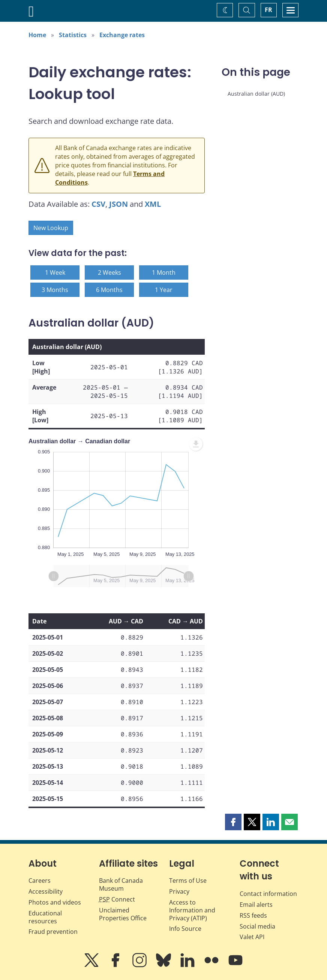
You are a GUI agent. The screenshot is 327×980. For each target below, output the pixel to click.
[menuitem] (196, 444)
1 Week (55, 272)
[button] (233, 822)
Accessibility (46, 891)
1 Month (164, 272)
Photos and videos (55, 902)
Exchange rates (122, 35)
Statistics (73, 35)
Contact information (268, 894)
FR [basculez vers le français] (268, 10)
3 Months (55, 290)
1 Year (164, 290)
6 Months (109, 290)
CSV (98, 204)
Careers (40, 881)
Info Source (185, 929)
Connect (117, 899)
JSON (118, 204)
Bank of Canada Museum (121, 884)
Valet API (252, 937)
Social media (257, 926)
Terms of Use (188, 881)
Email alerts (256, 905)
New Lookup (51, 228)
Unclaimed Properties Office (123, 914)
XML (153, 204)
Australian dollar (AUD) (256, 94)
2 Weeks (109, 272)
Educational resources (45, 917)
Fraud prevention (53, 932)
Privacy (179, 891)
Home (37, 35)
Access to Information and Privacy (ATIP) (192, 910)
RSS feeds (253, 915)
